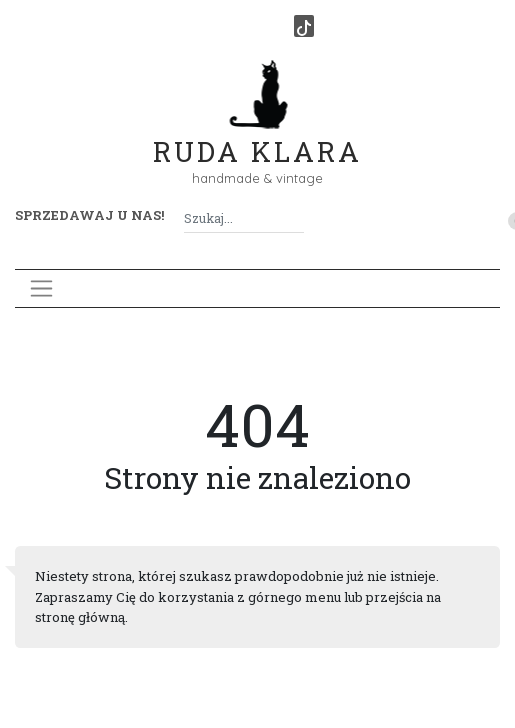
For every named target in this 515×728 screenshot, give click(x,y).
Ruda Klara (257, 135)
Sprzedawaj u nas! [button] (89, 215)
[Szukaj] (296, 218)
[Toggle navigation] (41, 288)
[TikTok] (304, 26)
